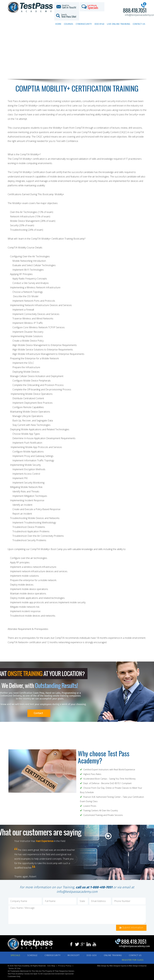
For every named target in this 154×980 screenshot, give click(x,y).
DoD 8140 (99, 24)
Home (58, 24)
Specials (15, 955)
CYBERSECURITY (53, 955)
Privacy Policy (65, 966)
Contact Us (139, 24)
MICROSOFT (74, 955)
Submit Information (131, 928)
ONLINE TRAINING (113, 955)
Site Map (51, 966)
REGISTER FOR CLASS (133, 960)
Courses (69, 24)
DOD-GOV (92, 955)
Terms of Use (14, 968)
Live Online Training (118, 24)
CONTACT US (135, 955)
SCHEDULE (32, 955)
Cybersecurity (84, 24)
